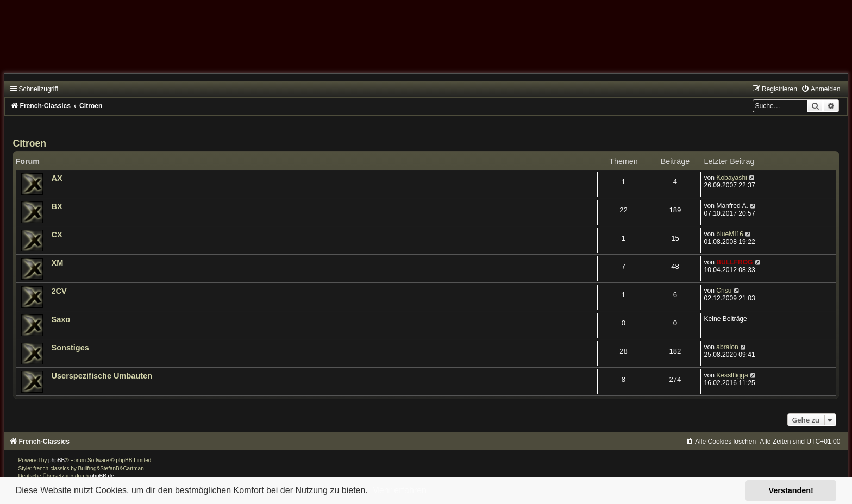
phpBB (57, 460)
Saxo (61, 319)
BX (57, 206)
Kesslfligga (732, 375)
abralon (727, 347)
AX (57, 178)
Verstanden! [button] (791, 490)
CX (57, 235)
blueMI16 (730, 234)
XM (58, 263)
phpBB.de (102, 476)
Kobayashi (731, 178)
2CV (59, 291)
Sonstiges (70, 348)
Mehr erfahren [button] (399, 490)
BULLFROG (734, 262)
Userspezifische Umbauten (102, 376)
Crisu (724, 291)
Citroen (30, 143)
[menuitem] (820, 89)
